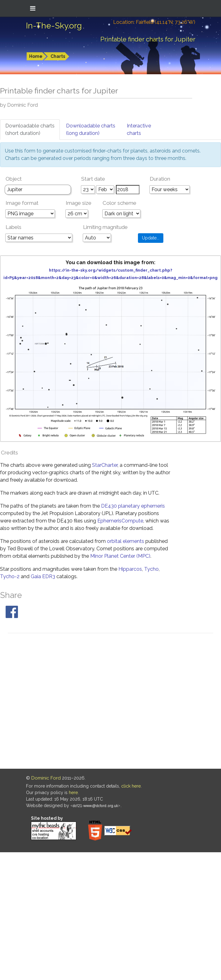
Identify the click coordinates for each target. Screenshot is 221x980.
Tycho (151, 569)
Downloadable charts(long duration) (91, 129)
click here (131, 786)
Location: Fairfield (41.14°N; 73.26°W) (154, 22)
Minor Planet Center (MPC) (120, 556)
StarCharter (105, 465)
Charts (58, 56)
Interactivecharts (139, 129)
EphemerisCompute (120, 521)
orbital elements (126, 541)
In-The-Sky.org (54, 26)
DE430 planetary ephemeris (133, 506)
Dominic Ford (46, 778)
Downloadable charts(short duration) (30, 129)
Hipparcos (130, 569)
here (73, 793)
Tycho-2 (10, 576)
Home (36, 56)
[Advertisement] (64, 702)
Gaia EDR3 (43, 576)
